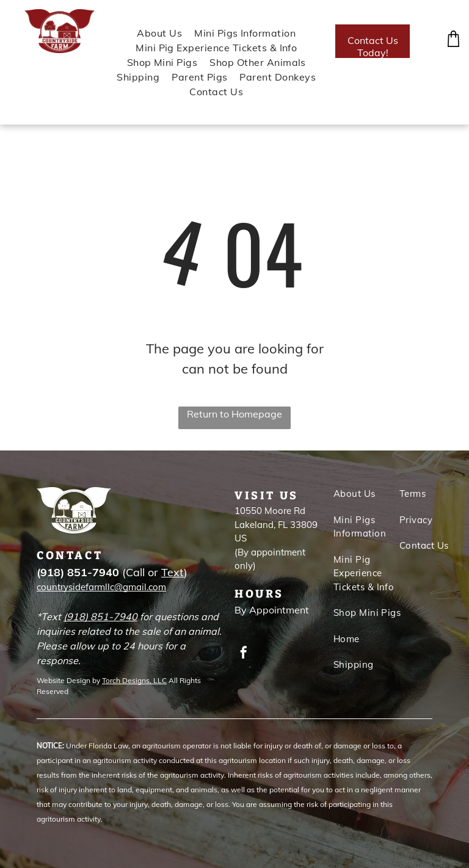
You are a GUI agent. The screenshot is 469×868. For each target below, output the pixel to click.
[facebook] (244, 654)
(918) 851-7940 (100, 617)
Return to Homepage (234, 414)
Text (173, 572)
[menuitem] (153, 33)
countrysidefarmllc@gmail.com (101, 587)
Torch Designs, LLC (134, 680)
